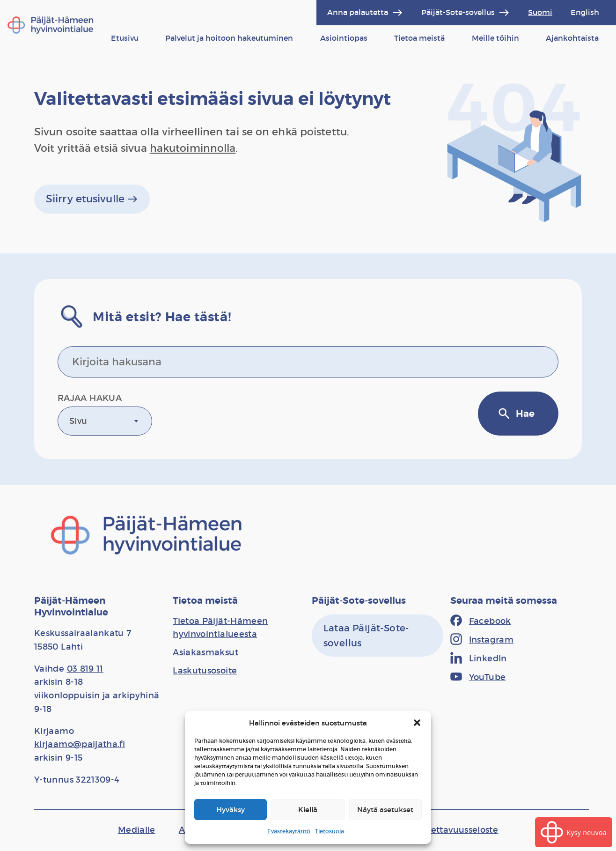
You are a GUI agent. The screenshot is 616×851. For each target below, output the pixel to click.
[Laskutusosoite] (205, 671)
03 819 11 (85, 669)
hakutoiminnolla (193, 148)
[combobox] (105, 421)
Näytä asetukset (385, 810)
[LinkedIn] (479, 659)
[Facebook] (481, 622)
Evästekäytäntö (289, 831)
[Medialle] (137, 830)
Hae (516, 414)
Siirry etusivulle (92, 199)
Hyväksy (231, 810)
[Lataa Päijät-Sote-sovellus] (378, 636)
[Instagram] (482, 640)
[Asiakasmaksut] (205, 652)
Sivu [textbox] (78, 421)
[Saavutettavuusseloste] (450, 830)
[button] (417, 723)
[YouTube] (478, 678)
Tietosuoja (330, 831)
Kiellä (308, 810)
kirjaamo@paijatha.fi (80, 744)
